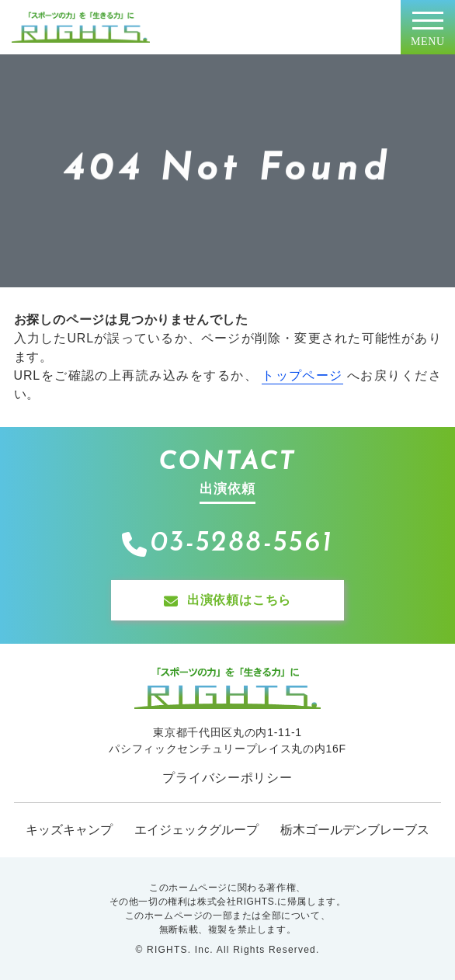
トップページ (302, 375)
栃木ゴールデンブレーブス (355, 830)
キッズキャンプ (69, 830)
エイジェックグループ (196, 830)
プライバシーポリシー (227, 778)
